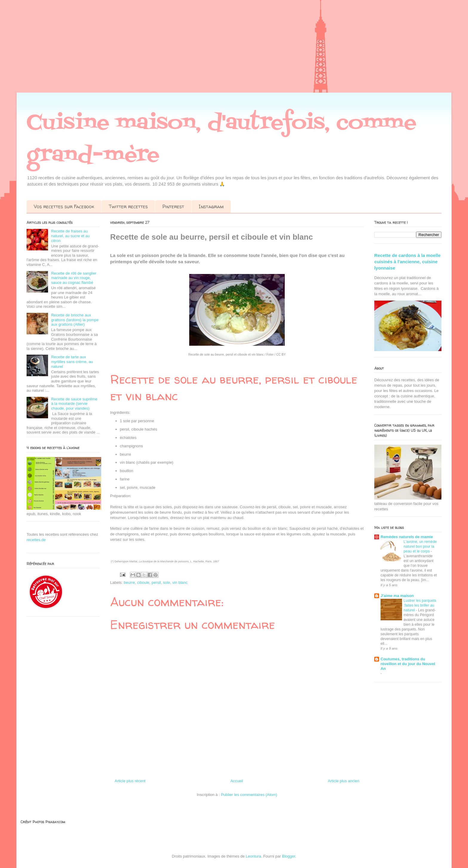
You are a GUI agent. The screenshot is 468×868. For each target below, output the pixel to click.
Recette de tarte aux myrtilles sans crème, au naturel (72, 362)
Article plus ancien (344, 781)
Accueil (237, 781)
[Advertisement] (179, 51)
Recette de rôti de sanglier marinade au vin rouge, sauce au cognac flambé (74, 278)
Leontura (253, 856)
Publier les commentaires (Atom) (249, 795)
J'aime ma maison (397, 596)
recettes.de (36, 540)
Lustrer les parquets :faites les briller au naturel (420, 605)
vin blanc (180, 583)
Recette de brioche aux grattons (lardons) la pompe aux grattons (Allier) (75, 320)
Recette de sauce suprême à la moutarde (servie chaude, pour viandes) (74, 404)
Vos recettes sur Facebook (64, 206)
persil (156, 583)
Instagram (211, 206)
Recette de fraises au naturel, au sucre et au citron (70, 236)
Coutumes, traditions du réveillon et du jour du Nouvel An (408, 664)
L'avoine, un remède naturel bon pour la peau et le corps (420, 546)
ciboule (143, 583)
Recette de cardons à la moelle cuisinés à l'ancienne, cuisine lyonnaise (407, 262)
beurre (130, 583)
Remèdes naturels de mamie (407, 537)
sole (167, 583)
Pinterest (173, 206)
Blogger (289, 856)
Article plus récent (130, 781)
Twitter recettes (128, 206)
